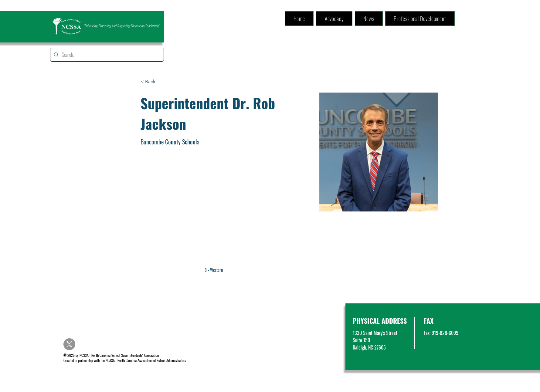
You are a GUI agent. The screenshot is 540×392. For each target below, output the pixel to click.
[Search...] (106, 55)
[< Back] (153, 82)
